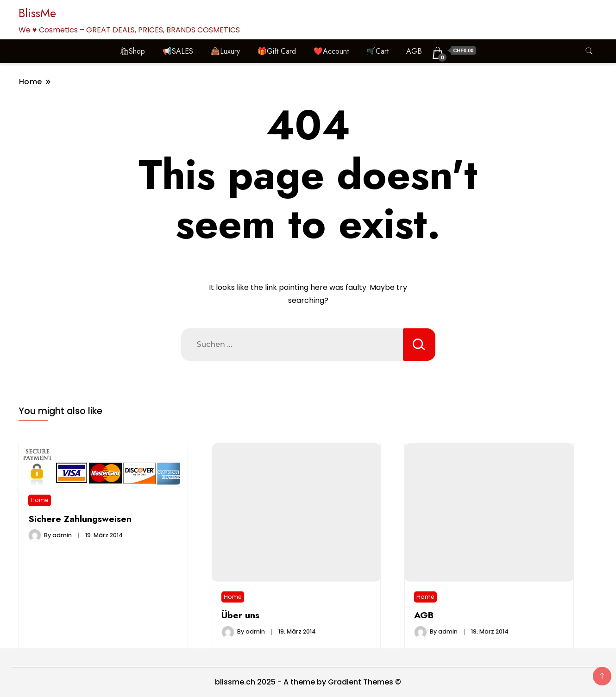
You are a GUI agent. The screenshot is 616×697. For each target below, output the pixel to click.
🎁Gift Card (277, 51)
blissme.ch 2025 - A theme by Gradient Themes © (308, 682)
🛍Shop (132, 51)
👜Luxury (225, 51)
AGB (414, 51)
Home (40, 500)
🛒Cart (377, 51)
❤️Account (331, 51)
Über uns (240, 615)
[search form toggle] (589, 51)
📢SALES (178, 51)
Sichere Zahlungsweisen (80, 519)
